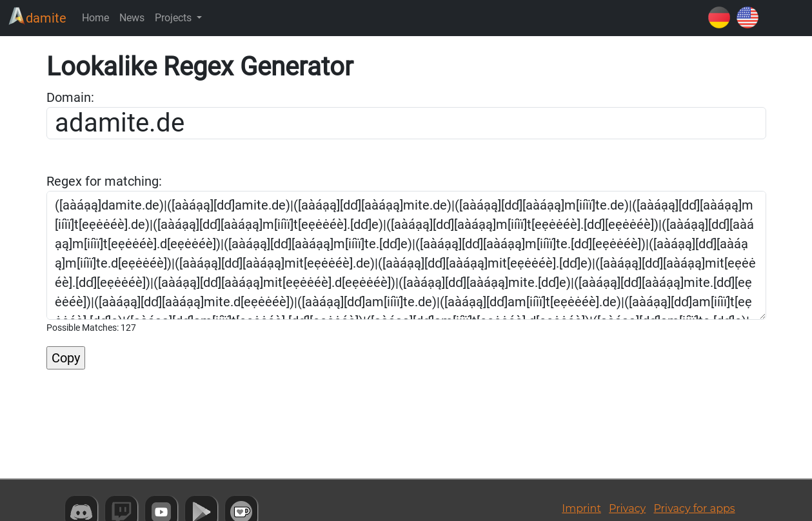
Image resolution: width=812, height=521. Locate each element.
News (132, 18)
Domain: (70, 97)
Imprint (581, 508)
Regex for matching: (104, 181)
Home (95, 18)
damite (37, 16)
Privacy (627, 508)
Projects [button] (174, 18)
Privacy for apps (694, 508)
